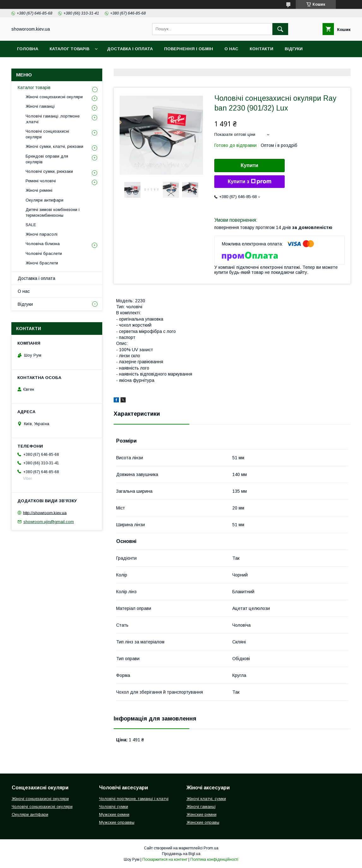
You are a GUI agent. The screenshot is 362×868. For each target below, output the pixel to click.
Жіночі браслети (42, 263)
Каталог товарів (69, 49)
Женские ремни (202, 814)
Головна (28, 49)
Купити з (249, 182)
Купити (250, 165)
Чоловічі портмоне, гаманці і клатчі (134, 799)
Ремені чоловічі (41, 181)
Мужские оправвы (117, 822)
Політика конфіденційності (214, 859)
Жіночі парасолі (42, 234)
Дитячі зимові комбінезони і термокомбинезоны (53, 212)
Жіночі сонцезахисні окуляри (54, 97)
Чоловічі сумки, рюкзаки (49, 171)
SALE (31, 225)
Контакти (261, 49)
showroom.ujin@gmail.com (49, 522)
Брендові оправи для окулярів (47, 159)
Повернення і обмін (189, 49)
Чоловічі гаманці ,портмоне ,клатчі (53, 119)
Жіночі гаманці (40, 106)
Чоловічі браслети (44, 253)
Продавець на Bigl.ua (181, 854)
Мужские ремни (114, 814)
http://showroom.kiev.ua (45, 512)
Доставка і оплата (130, 49)
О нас (231, 49)
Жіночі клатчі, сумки (206, 799)
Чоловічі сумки (114, 807)
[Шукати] (280, 29)
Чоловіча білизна (43, 244)
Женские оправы (203, 822)
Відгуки (294, 49)
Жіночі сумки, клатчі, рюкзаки (54, 146)
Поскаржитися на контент (165, 859)
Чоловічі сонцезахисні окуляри (47, 134)
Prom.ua (211, 848)
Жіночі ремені (39, 190)
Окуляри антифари (45, 200)
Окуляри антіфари (30, 814)
